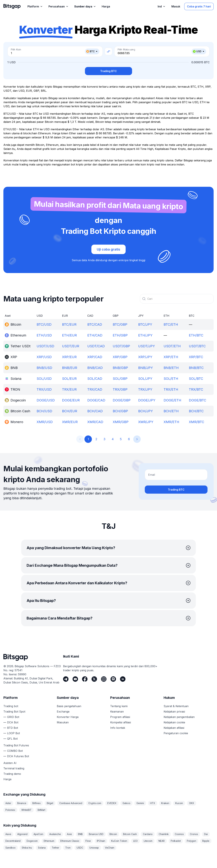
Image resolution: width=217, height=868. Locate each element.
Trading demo (12, 774)
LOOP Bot (13, 733)
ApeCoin (38, 834)
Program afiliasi (120, 717)
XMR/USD (45, 422)
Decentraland (13, 841)
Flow (88, 841)
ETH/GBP (120, 335)
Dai (206, 834)
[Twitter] (94, 679)
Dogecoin (32, 841)
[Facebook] (85, 679)
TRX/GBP (120, 389)
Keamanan (117, 712)
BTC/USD (44, 324)
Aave (8, 834)
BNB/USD (44, 368)
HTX (153, 803)
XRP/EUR (69, 357)
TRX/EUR (69, 389)
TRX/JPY (145, 389)
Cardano (148, 834)
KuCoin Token (119, 841)
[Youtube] (75, 679)
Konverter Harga (68, 717)
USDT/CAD (96, 346)
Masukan (63, 722)
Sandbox (11, 848)
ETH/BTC (196, 335)
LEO (135, 841)
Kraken (165, 803)
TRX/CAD (95, 389)
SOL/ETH (171, 379)
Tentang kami (119, 706)
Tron (68, 848)
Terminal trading (14, 768)
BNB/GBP (120, 368)
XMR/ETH (171, 422)
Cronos (194, 834)
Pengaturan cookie (176, 733)
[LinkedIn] (123, 679)
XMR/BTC (196, 422)
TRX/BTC (196, 389)
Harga (7, 779)
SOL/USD (44, 379)
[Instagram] (104, 679)
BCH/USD (44, 411)
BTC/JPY (145, 324)
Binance (22, 803)
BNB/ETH (171, 368)
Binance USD (96, 834)
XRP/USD (44, 357)
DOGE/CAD (96, 400)
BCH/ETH (171, 411)
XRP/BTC (196, 357)
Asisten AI (10, 763)
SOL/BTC (196, 379)
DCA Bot (13, 722)
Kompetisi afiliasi (121, 722)
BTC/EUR (69, 324)
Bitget (50, 803)
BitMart (41, 810)
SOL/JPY (145, 379)
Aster (8, 803)
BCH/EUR (70, 411)
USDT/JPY (147, 346)
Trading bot (11, 706)
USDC (80, 848)
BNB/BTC (196, 368)
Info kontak (118, 728)
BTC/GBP (120, 324)
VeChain (110, 848)
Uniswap (94, 848)
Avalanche (55, 834)
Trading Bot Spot (14, 712)
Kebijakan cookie (174, 722)
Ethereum (49, 841)
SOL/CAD (95, 379)
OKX (192, 803)
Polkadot (176, 841)
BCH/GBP (120, 411)
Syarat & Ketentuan (176, 706)
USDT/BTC (197, 346)
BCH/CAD (95, 411)
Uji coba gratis (108, 249)
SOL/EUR (69, 379)
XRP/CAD (95, 357)
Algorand (22, 834)
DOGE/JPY (147, 400)
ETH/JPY (145, 335)
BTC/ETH (171, 324)
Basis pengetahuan (69, 706)
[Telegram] (66, 679)
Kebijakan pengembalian (179, 717)
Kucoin (179, 803)
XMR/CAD (95, 422)
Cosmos (179, 834)
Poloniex (10, 810)
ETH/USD (44, 335)
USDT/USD (45, 346)
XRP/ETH (171, 357)
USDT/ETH (172, 346)
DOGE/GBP (122, 400)
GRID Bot (13, 717)
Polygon (191, 841)
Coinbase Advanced (71, 803)
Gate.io (126, 803)
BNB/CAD (95, 368)
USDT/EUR (71, 346)
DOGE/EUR (71, 400)
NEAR (162, 841)
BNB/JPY (146, 368)
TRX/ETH (171, 389)
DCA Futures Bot (18, 756)
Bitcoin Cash (130, 834)
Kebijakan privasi (174, 712)
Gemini (140, 803)
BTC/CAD (95, 324)
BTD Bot (13, 728)
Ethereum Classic (70, 841)
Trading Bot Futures (16, 745)
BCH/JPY (146, 411)
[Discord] (113, 679)
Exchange (63, 712)
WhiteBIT (26, 810)
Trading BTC (108, 71)
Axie (69, 834)
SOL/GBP (120, 379)
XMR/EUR (70, 422)
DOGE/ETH (172, 400)
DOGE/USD (46, 400)
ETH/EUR (69, 335)
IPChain (101, 841)
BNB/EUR (70, 368)
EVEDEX (112, 803)
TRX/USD (44, 389)
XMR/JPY (146, 422)
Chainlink (164, 834)
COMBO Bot (15, 751)
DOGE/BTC (198, 400)
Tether (55, 848)
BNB (80, 834)
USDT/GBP (121, 346)
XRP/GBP (120, 357)
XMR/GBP (121, 422)
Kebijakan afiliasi (174, 728)
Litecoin (148, 841)
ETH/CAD (95, 335)
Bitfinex (37, 803)
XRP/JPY (145, 357)
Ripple (206, 841)
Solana (42, 848)
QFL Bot (12, 739)
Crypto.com (95, 803)
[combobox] (177, 299)
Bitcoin (113, 834)
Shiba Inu (27, 848)
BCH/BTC (196, 411)
